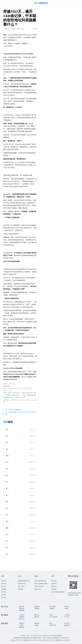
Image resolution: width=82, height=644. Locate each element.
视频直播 (22, 610)
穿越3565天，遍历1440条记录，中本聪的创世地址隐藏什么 (8, 429)
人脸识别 (22, 615)
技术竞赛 (20, 589)
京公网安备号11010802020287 (62, 640)
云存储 (66, 608)
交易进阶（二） (8, 508)
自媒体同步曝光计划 (24, 581)
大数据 (36, 625)
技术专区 (4, 598)
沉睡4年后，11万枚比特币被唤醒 (8, 554)
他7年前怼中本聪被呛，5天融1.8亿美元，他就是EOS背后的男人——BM (8, 528)
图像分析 (37, 617)
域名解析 (52, 608)
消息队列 (67, 607)
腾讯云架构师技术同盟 (41, 584)
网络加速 (22, 608)
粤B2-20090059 (47, 638)
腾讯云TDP (38, 589)
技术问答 (4, 584)
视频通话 (22, 617)
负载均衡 (37, 623)
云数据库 (37, 608)
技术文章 (4, 581)
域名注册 (22, 607)
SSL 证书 (67, 617)
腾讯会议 (37, 615)
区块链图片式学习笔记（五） (8, 469)
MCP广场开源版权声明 (58, 592)
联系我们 (54, 586)
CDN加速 (67, 615)
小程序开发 (52, 625)
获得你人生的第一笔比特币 (8, 502)
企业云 (51, 615)
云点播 (21, 625)
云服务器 (37, 607)
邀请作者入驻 (22, 584)
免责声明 (54, 584)
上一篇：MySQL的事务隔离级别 (12, 410)
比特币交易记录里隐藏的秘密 (8, 515)
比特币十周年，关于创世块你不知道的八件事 (8, 495)
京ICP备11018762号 (47, 640)
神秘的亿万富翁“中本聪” (8, 521)
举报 (35, 29)
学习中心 (4, 592)
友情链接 (54, 589)
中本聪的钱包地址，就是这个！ (8, 548)
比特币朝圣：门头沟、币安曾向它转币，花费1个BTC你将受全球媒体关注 (8, 436)
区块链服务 (52, 607)
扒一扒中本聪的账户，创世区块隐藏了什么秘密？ (8, 482)
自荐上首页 (21, 586)
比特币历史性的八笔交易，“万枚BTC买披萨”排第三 (8, 475)
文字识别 (67, 623)
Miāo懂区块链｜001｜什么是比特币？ (8, 456)
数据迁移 (22, 627)
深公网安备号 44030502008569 (60, 638)
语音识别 (22, 619)
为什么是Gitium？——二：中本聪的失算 (8, 541)
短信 (51, 623)
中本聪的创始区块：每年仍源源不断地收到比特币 (8, 462)
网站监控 (67, 625)
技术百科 (4, 595)
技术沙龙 (4, 586)
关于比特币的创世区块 (8, 443)
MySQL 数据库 (53, 617)
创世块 (8, 449)
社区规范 (54, 581)
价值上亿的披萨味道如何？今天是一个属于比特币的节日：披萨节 (8, 534)
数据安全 (22, 623)
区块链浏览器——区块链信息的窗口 (8, 488)
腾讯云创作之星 (39, 586)
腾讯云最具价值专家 (40, 581)
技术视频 (4, 589)
